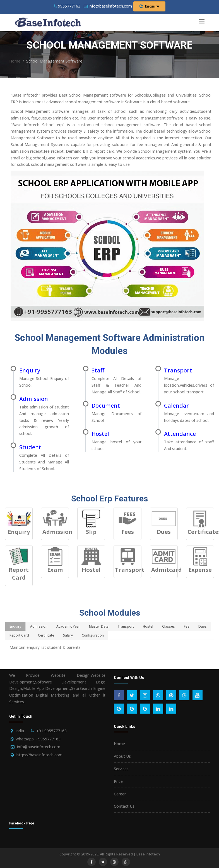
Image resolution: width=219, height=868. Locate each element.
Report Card (19, 635)
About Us (122, 756)
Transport (178, 370)
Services (121, 769)
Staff (98, 370)
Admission (34, 399)
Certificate (46, 635)
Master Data (99, 626)
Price (118, 781)
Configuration (93, 635)
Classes (169, 626)
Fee (187, 626)
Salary (68, 635)
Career (120, 794)
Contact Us (124, 806)
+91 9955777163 (51, 731)
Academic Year (68, 626)
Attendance (180, 434)
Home (15, 61)
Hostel (100, 434)
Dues (203, 626)
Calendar (176, 406)
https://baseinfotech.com (39, 755)
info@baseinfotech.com (39, 747)
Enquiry (149, 6)
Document (106, 406)
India (20, 731)
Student (30, 447)
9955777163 (67, 6)
